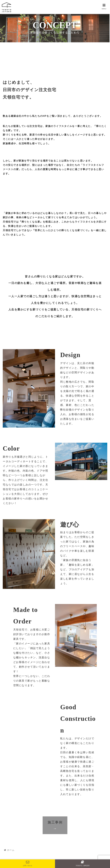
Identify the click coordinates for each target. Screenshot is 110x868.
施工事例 (55, 825)
